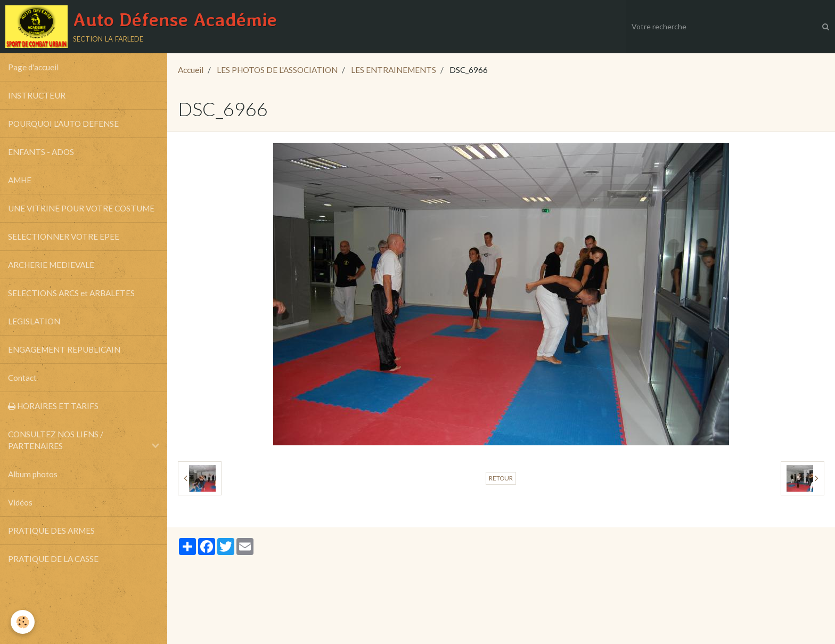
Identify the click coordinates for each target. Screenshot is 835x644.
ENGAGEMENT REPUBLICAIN (64, 349)
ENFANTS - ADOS (41, 152)
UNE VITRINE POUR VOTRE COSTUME (81, 208)
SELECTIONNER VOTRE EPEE (64, 237)
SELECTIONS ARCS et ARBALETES (71, 293)
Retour (501, 478)
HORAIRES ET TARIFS (53, 406)
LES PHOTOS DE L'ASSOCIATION (277, 70)
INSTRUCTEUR (37, 95)
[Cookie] (23, 622)
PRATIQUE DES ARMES (51, 531)
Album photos (33, 474)
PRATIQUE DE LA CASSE (53, 559)
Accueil (191, 70)
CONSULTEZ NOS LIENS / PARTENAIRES (56, 440)
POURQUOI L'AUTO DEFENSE (63, 124)
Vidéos (20, 502)
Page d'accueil (33, 67)
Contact (22, 378)
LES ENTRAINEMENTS (394, 70)
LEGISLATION (34, 321)
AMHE (20, 180)
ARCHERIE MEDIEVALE (51, 265)
